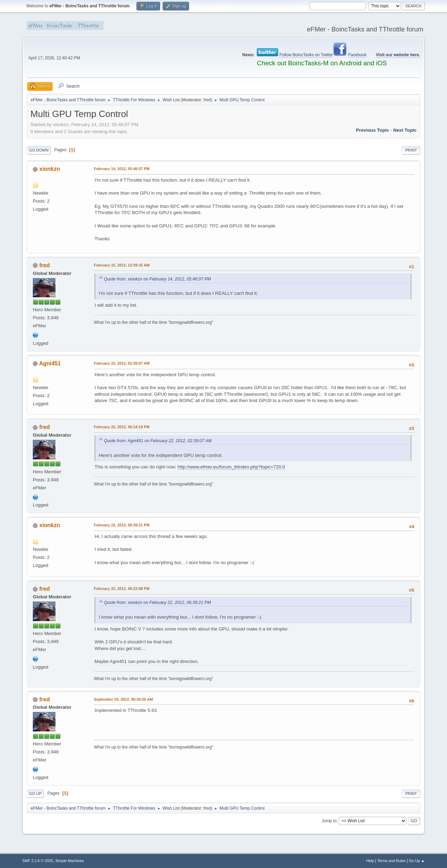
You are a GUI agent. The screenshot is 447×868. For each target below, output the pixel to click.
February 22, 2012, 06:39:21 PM (122, 525)
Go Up (35, 794)
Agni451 (50, 363)
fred (207, 100)
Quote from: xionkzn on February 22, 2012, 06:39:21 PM (157, 603)
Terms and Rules (391, 861)
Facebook (357, 55)
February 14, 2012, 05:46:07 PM (122, 169)
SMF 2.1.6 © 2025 (38, 861)
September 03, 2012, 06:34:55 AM (123, 699)
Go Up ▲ (417, 861)
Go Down (39, 150)
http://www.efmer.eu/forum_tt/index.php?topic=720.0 (231, 467)
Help (370, 861)
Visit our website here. (398, 55)
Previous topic (372, 130)
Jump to (329, 821)
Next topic (405, 130)
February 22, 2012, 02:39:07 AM (122, 363)
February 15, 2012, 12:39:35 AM (122, 265)
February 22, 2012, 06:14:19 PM (122, 427)
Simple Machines (69, 861)
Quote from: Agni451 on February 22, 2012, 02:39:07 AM (158, 441)
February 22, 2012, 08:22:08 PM (122, 589)
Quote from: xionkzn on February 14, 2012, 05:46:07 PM (157, 279)
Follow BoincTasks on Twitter (306, 55)
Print (411, 150)
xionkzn (50, 169)
